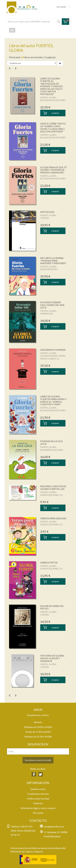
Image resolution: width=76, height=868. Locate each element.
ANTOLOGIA (47, 212)
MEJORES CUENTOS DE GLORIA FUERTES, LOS (53, 488)
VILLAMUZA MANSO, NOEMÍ (53, 356)
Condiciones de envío (38, 794)
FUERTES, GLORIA (48, 98)
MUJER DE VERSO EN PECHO (52, 607)
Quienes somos (38, 789)
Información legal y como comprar (38, 808)
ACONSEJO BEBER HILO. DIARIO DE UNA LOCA (52, 305)
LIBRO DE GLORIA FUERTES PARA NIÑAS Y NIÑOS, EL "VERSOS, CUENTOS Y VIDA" (53, 400)
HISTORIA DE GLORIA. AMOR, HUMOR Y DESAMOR (52, 658)
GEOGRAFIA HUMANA (53, 350)
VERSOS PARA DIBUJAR (53, 518)
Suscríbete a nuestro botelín (38, 760)
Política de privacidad (38, 798)
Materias (38, 803)
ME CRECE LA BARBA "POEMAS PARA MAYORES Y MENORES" (53, 261)
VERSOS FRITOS (49, 562)
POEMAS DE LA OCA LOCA (51, 442)
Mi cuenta (38, 813)
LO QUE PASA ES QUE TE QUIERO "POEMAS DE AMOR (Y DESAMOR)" (54, 170)
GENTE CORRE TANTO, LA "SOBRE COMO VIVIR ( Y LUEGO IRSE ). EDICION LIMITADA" (53, 127)
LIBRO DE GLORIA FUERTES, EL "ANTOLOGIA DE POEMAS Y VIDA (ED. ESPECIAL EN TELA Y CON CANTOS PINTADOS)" (52, 86)
